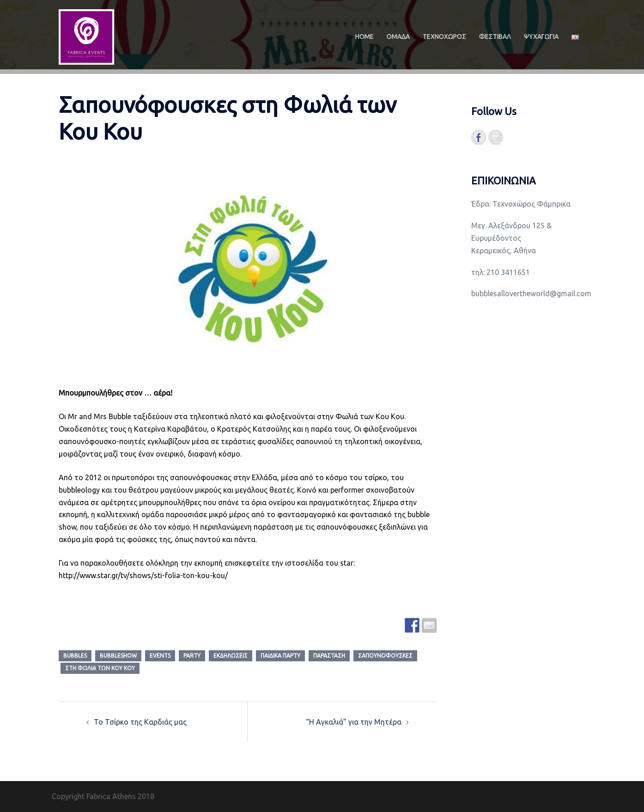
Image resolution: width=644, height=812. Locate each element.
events (160, 656)
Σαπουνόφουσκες (385, 656)
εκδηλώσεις (231, 656)
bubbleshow (118, 656)
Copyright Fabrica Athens (94, 796)
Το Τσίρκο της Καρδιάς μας (140, 722)
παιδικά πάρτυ (280, 656)
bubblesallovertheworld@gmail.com (531, 293)
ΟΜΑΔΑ (398, 37)
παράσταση (329, 656)
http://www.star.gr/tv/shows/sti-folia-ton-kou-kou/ (143, 575)
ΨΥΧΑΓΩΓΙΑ (541, 37)
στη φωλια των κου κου (100, 668)
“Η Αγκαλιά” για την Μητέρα (354, 722)
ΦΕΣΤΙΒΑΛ (495, 37)
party (192, 656)
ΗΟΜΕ (365, 37)
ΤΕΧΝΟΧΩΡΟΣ (444, 37)
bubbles (75, 656)
